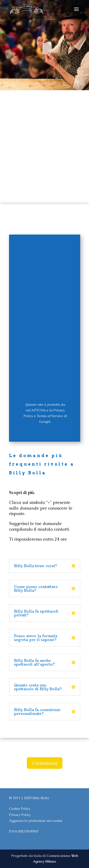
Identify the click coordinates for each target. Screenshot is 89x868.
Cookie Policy (20, 809)
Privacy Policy (20, 815)
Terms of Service (50, 416)
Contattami (45, 763)
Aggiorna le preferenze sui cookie (36, 821)
